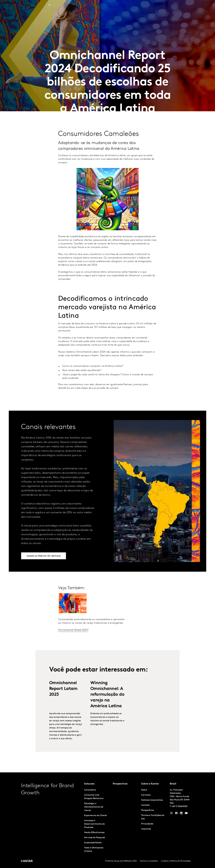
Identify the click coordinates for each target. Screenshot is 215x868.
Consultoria (90, 790)
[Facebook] (176, 814)
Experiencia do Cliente (96, 816)
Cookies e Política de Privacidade (176, 861)
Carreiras (173, 5)
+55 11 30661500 (179, 806)
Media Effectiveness (94, 833)
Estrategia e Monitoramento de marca (94, 807)
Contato (145, 805)
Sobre (163, 5)
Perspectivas (62, 5)
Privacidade (147, 824)
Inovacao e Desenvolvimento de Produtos (94, 824)
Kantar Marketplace (84, 5)
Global (185, 5)
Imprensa (146, 829)
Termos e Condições (149, 861)
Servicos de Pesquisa (95, 838)
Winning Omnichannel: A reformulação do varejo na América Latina (107, 704)
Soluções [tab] (43, 5)
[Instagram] (171, 814)
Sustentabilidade (93, 843)
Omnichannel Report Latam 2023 (63, 698)
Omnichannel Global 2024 (73, 640)
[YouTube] (181, 814)
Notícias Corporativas (152, 800)
